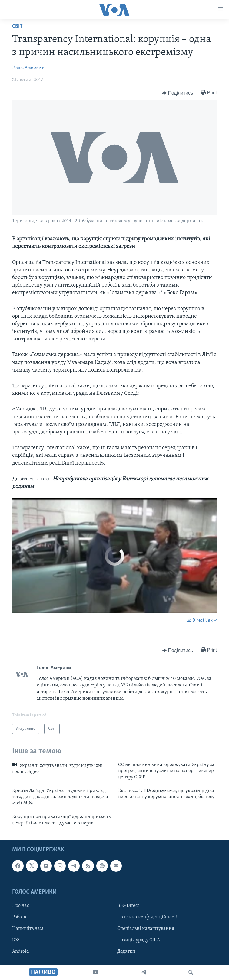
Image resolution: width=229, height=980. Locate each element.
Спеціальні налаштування (146, 929)
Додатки (126, 952)
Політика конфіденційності (147, 917)
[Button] (177, 93)
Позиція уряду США (139, 940)
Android (21, 952)
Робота (19, 917)
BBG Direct (128, 906)
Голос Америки (28, 68)
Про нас (21, 906)
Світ (17, 26)
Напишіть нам (28, 929)
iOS (16, 940)
